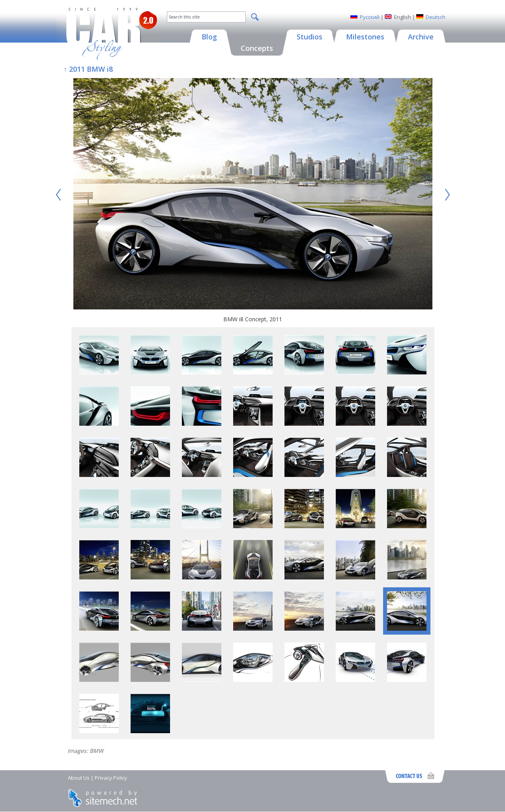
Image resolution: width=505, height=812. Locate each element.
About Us (79, 778)
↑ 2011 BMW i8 (88, 69)
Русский (370, 17)
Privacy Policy (111, 778)
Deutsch (436, 17)
